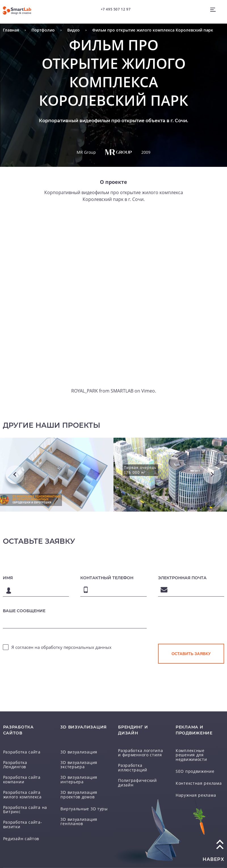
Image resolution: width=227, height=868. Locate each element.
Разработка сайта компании (20, 776)
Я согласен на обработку (61, 647)
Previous (15, 475)
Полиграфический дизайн (136, 781)
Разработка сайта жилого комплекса (21, 791)
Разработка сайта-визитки (21, 820)
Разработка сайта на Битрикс (23, 805)
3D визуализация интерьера (77, 779)
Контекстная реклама (196, 778)
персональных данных (88, 647)
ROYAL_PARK (86, 391)
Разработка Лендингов (25, 763)
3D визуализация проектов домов (77, 793)
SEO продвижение (193, 766)
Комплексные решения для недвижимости (198, 752)
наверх (213, 854)
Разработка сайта (20, 751)
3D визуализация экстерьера (77, 764)
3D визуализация (77, 751)
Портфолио (43, 30)
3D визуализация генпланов (77, 820)
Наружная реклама (194, 790)
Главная (11, 30)
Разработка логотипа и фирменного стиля (140, 752)
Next (212, 475)
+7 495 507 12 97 (115, 9)
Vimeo (147, 391)
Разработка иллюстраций (131, 767)
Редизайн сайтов (19, 834)
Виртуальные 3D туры (82, 807)
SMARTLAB (122, 391)
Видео (73, 30)
